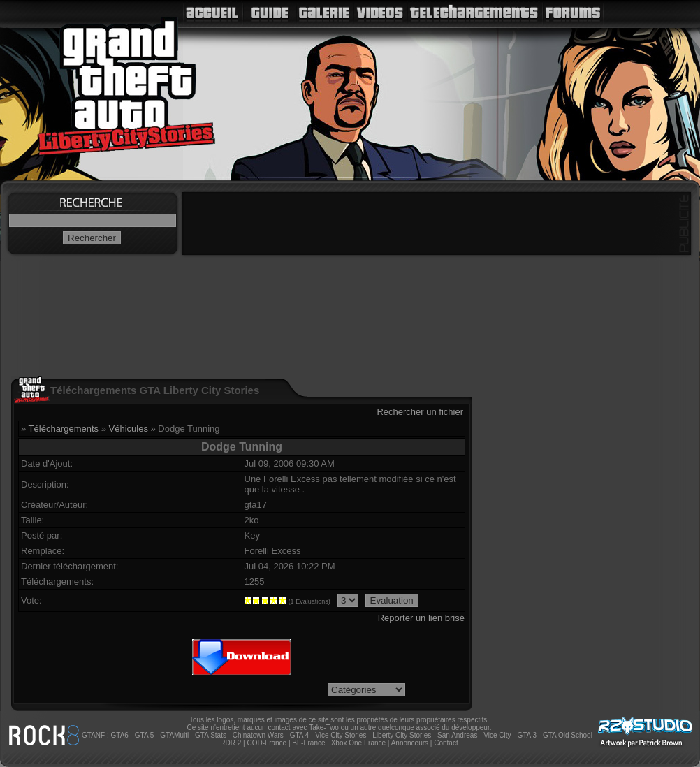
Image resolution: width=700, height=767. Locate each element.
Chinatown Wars (258, 735)
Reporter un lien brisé (421, 618)
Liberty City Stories (402, 735)
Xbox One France (358, 743)
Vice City (497, 735)
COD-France (267, 743)
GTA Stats (211, 735)
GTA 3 (527, 735)
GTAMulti (174, 735)
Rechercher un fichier (420, 412)
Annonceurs (410, 743)
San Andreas (457, 735)
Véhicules (129, 429)
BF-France (308, 743)
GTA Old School (568, 735)
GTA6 (119, 735)
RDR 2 (231, 743)
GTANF (93, 735)
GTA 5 (145, 735)
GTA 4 (300, 735)
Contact (446, 743)
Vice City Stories (341, 735)
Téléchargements (64, 429)
